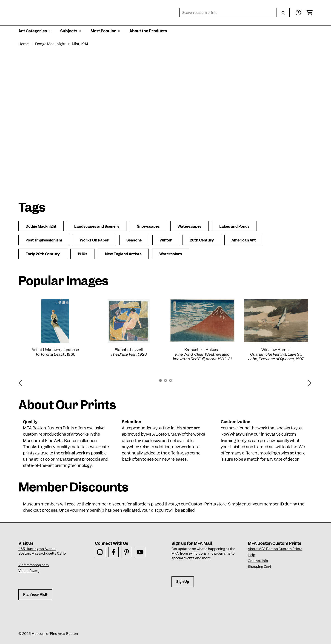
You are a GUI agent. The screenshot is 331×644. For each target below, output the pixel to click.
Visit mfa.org (29, 571)
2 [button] (165, 380)
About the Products (148, 31)
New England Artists (123, 254)
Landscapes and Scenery (97, 226)
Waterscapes (190, 226)
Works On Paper (94, 240)
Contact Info (258, 561)
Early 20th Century (43, 254)
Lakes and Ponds (234, 226)
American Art (244, 240)
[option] (55, 328)
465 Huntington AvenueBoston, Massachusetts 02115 (42, 551)
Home (24, 44)
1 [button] (160, 380)
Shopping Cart (260, 567)
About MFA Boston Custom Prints (275, 549)
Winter (166, 240)
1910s (82, 254)
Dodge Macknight (50, 44)
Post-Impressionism (44, 240)
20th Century (202, 240)
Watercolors (171, 254)
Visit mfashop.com (34, 565)
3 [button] (171, 380)
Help (251, 555)
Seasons (134, 240)
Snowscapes (148, 226)
